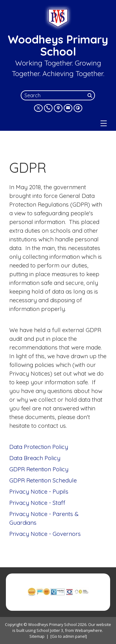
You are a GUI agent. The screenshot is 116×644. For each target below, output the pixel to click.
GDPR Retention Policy (39, 469)
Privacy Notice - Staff (37, 503)
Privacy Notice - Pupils (39, 491)
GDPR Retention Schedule (43, 480)
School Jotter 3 (50, 630)
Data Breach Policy (35, 458)
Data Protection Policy (39, 447)
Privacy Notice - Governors (45, 534)
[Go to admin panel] (69, 636)
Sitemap (37, 636)
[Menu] (104, 123)
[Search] (91, 95)
